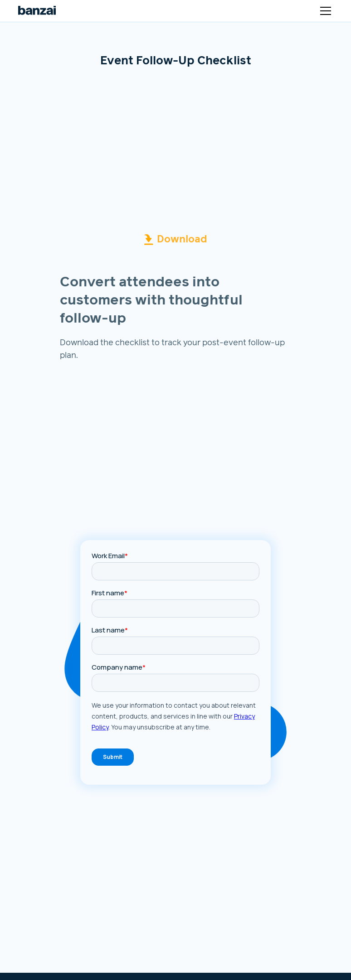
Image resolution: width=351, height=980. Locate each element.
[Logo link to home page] (37, 11)
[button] (324, 11)
